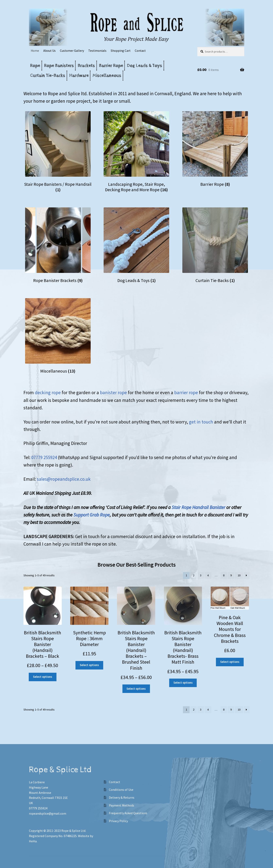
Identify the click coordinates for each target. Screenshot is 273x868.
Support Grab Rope (92, 515)
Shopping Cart (121, 51)
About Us (49, 51)
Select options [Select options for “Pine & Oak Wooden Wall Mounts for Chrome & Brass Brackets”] (230, 662)
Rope (35, 66)
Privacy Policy (118, 821)
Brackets (86, 66)
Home (35, 51)
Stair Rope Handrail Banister (198, 507)
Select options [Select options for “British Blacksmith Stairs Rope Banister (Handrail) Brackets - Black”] (43, 677)
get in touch (202, 422)
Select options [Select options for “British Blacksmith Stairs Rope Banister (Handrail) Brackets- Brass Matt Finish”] (183, 683)
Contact (140, 51)
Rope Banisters (59, 66)
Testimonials (97, 51)
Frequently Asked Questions (128, 813)
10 (239, 575)
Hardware (79, 76)
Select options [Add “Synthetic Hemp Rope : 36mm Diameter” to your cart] (89, 665)
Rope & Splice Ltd (73, 831)
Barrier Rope (111, 66)
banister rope (114, 392)
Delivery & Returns (122, 797)
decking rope (48, 392)
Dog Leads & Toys (144, 66)
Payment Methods (122, 805)
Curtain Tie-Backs (48, 76)
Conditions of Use (121, 790)
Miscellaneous (107, 76)
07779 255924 (44, 457)
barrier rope (186, 392)
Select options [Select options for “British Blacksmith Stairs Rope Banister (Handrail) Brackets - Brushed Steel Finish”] (136, 689)
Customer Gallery (72, 51)
